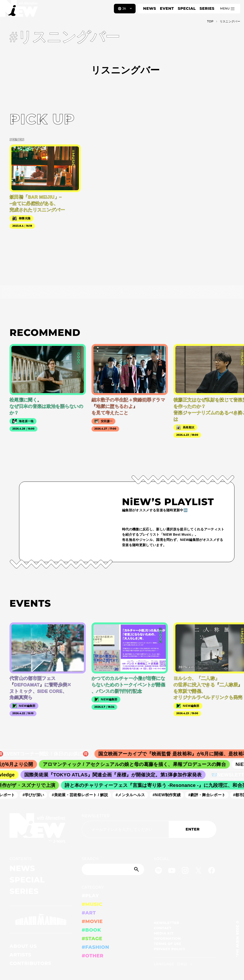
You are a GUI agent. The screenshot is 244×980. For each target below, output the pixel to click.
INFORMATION (167, 939)
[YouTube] (172, 871)
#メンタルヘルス (133, 795)
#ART (89, 913)
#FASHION (95, 947)
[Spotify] (158, 871)
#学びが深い (36, 795)
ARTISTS (20, 955)
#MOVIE (92, 921)
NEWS (150, 8)
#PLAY (90, 896)
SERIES (207, 8)
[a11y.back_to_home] (19, 10)
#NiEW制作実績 (169, 795)
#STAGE (92, 939)
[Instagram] (185, 871)
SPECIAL (187, 8)
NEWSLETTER (96, 816)
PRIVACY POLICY (169, 949)
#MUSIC (92, 904)
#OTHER (93, 956)
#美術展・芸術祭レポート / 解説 (82, 795)
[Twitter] (198, 871)
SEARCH (90, 859)
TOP (210, 21)
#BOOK (91, 930)
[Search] (113, 869)
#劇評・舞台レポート (209, 795)
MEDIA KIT (164, 933)
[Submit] (137, 869)
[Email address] (125, 829)
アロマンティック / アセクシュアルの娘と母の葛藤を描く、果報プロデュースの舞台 (138, 764)
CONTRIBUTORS (30, 963)
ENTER (193, 829)
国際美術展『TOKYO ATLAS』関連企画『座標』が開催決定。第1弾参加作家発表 (116, 775)
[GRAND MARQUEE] (41, 920)
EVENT (167, 8)
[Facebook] (212, 871)
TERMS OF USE (167, 944)
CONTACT (163, 928)
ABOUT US (23, 946)
